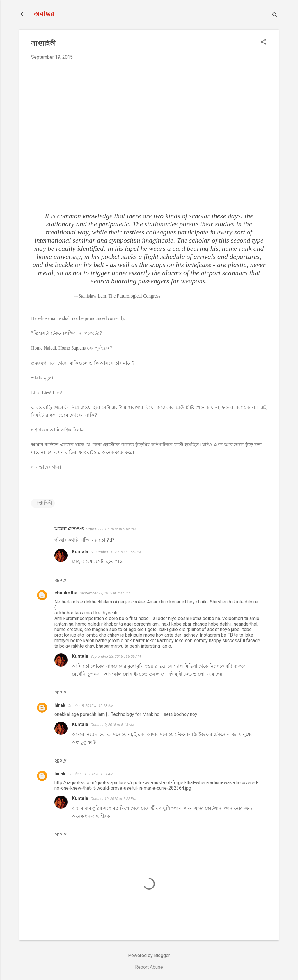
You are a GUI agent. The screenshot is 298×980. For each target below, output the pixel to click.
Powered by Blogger (149, 955)
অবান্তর (44, 14)
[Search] (275, 16)
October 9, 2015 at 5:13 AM (112, 725)
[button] (263, 42)
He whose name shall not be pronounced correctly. (78, 318)
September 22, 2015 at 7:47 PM (105, 593)
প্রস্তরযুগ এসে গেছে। (50, 363)
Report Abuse (149, 967)
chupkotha (66, 593)
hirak (60, 705)
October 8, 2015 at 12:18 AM (91, 706)
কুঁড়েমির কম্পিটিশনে (154, 445)
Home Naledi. (44, 348)
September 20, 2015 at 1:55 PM (116, 552)
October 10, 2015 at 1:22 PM (113, 799)
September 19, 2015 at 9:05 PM (111, 529)
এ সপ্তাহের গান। (46, 467)
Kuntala (80, 552)
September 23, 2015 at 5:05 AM (116, 656)
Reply (60, 581)
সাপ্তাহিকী (43, 503)
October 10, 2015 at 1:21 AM (91, 774)
